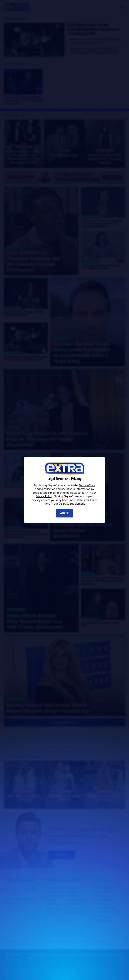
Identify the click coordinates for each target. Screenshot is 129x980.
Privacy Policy (44, 496)
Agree (64, 513)
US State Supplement (72, 504)
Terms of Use (87, 485)
